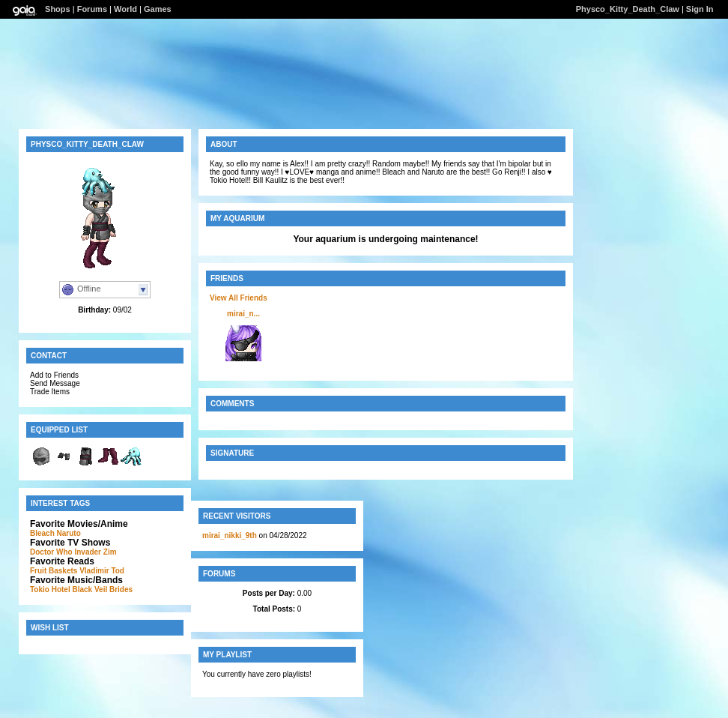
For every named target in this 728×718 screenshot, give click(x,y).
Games (158, 9)
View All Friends (239, 298)
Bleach (42, 533)
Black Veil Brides (102, 589)
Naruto (69, 533)
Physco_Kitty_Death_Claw (628, 9)
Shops (58, 9)
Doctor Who (51, 552)
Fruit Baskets (54, 571)
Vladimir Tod (102, 571)
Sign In (700, 9)
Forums (92, 9)
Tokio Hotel (50, 589)
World (125, 9)
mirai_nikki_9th (230, 536)
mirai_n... (243, 314)
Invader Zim (95, 552)
